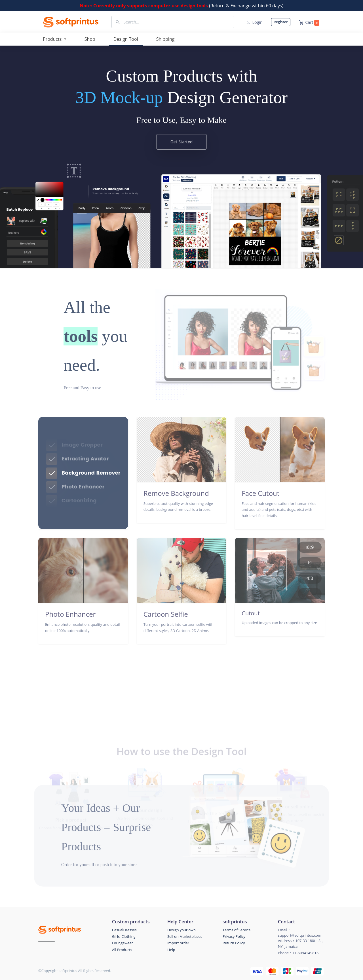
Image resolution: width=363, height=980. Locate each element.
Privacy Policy (234, 936)
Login (254, 23)
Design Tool (126, 39)
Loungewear (123, 943)
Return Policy (234, 943)
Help (171, 950)
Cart (309, 23)
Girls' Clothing (124, 936)
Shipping (165, 39)
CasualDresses (124, 930)
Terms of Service (237, 930)
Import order (178, 943)
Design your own (181, 930)
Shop (90, 39)
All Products (122, 950)
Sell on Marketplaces (185, 936)
